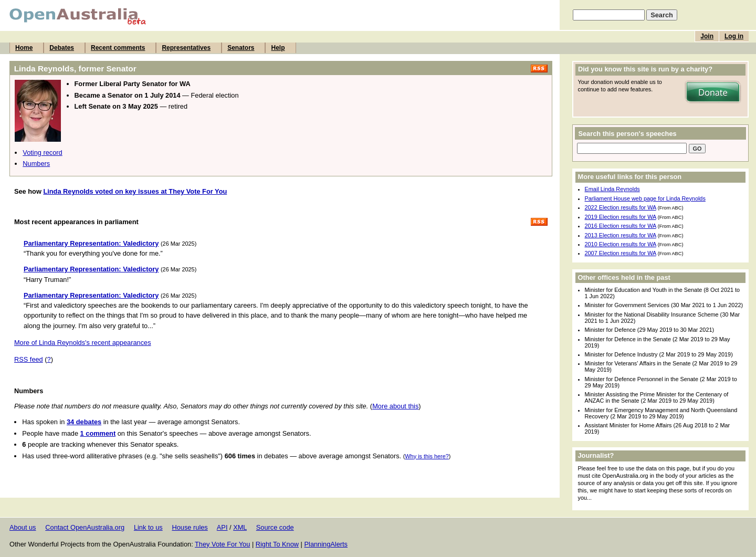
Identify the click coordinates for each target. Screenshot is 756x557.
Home (24, 48)
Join (707, 36)
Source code (275, 527)
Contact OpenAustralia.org (85, 527)
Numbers (36, 164)
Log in (734, 36)
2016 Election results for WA (621, 226)
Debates (62, 48)
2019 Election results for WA (621, 217)
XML (240, 527)
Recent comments (118, 48)
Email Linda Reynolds (612, 189)
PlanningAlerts (326, 544)
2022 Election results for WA (621, 207)
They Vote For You (222, 544)
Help (278, 48)
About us (23, 527)
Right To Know (277, 544)
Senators (241, 48)
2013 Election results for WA (621, 235)
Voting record (42, 153)
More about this (395, 406)
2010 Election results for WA (621, 244)
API (222, 527)
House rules (190, 527)
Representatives (186, 48)
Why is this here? (427, 456)
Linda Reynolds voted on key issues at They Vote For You (135, 191)
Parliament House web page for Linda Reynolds (645, 198)
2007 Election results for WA (621, 253)
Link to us (148, 527)
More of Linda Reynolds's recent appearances (83, 343)
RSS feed (29, 359)
